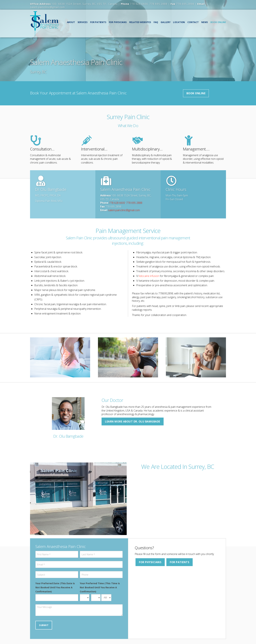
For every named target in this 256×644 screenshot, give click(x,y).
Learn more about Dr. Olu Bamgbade (133, 421)
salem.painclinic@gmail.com (47, 7)
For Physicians (150, 562)
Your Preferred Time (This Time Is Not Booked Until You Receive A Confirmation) (100, 587)
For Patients (180, 562)
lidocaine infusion (149, 276)
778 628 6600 (117, 203)
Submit (44, 625)
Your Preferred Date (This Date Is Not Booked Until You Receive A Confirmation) (55, 587)
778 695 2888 (134, 203)
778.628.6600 (139, 4)
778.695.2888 (158, 4)
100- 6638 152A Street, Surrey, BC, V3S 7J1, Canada (85, 4)
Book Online (196, 93)
